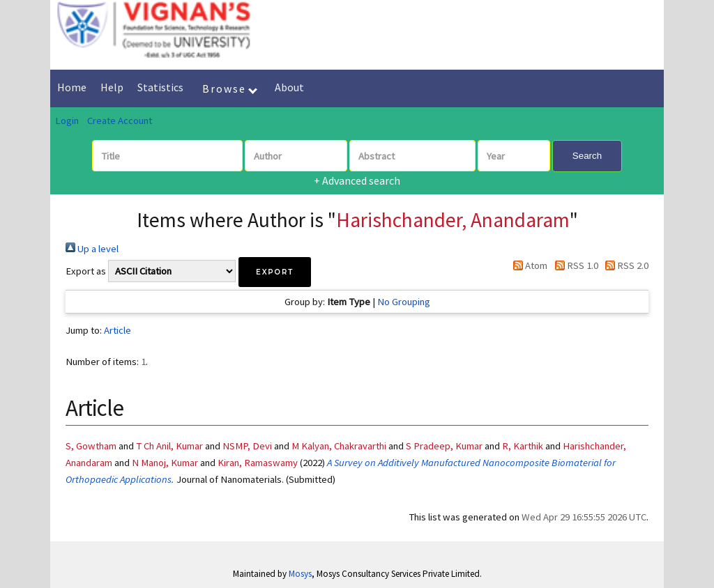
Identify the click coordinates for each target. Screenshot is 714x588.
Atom (528, 265)
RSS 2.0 (624, 265)
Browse (230, 88)
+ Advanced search (357, 180)
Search (587, 156)
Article (117, 330)
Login (67, 121)
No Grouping (404, 302)
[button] (275, 272)
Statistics (160, 87)
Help (112, 87)
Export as (86, 271)
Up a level (92, 249)
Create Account (120, 121)
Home (72, 87)
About (289, 87)
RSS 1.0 (574, 265)
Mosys (300, 574)
